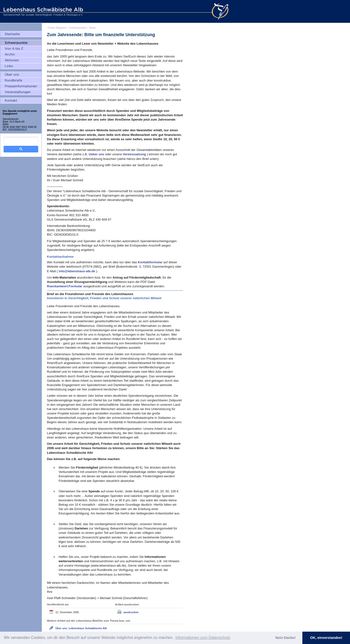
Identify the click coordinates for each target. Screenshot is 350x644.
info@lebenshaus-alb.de (77, 271)
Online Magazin (57, 28)
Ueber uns (97, 154)
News (92, 28)
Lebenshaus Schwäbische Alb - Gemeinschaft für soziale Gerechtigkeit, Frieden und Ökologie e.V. (43, 11)
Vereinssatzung (135, 154)
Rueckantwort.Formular (65, 286)
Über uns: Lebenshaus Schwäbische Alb (81, 628)
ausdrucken (131, 612)
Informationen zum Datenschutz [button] (203, 638)
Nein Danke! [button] (285, 638)
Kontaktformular (151, 262)
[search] (21, 140)
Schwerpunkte (78, 28)
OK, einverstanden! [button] (326, 638)
